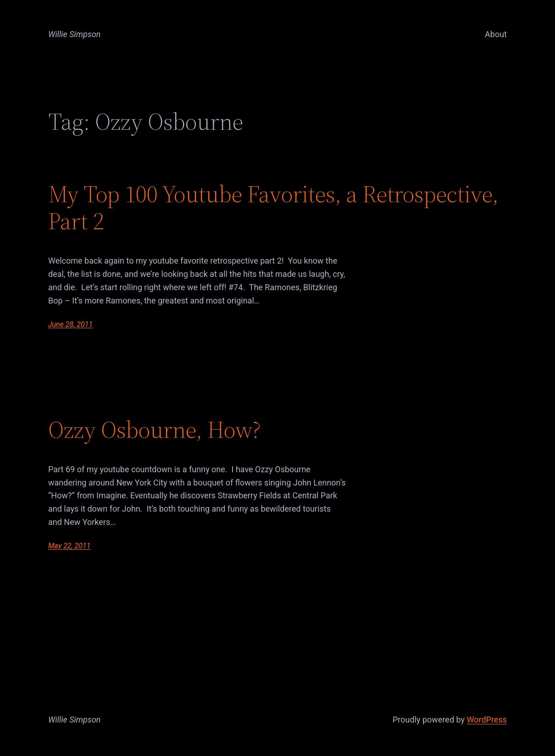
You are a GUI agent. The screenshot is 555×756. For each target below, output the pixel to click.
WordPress (487, 720)
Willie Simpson (75, 34)
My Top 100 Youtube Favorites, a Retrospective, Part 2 (273, 208)
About (496, 34)
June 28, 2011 (70, 324)
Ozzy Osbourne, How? (155, 430)
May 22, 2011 (69, 546)
